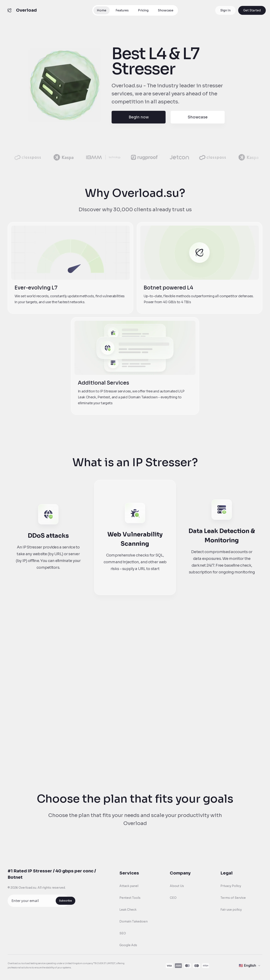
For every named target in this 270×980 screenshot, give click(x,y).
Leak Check (128, 910)
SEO (123, 933)
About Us (177, 886)
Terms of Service (233, 898)
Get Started (252, 10)
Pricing (143, 10)
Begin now (139, 117)
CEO (173, 898)
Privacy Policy (231, 886)
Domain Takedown (134, 921)
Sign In (225, 10)
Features (122, 10)
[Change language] (250, 966)
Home (102, 10)
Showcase (166, 10)
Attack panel (129, 886)
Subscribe (65, 901)
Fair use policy (231, 910)
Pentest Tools (130, 898)
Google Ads (128, 945)
